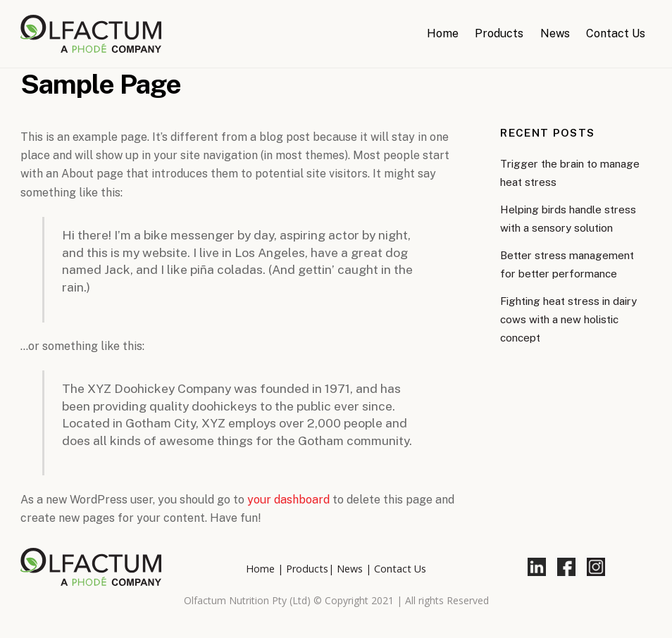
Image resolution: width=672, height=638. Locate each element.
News (555, 33)
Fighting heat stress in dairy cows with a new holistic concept (568, 320)
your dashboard (288, 500)
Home (443, 33)
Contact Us (616, 33)
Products (499, 33)
